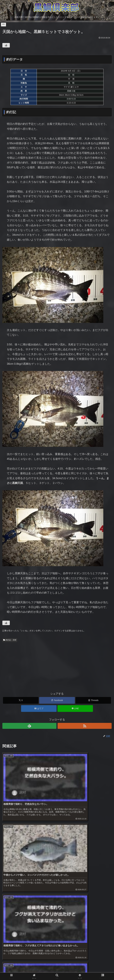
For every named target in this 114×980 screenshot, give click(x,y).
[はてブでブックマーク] (39, 709)
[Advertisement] (57, 666)
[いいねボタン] (6, 45)
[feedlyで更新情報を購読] (29, 726)
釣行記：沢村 (10, 640)
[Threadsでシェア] (93, 700)
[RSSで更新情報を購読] (85, 726)
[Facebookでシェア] (57, 700)
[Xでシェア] (21, 700)
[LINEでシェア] (75, 709)
